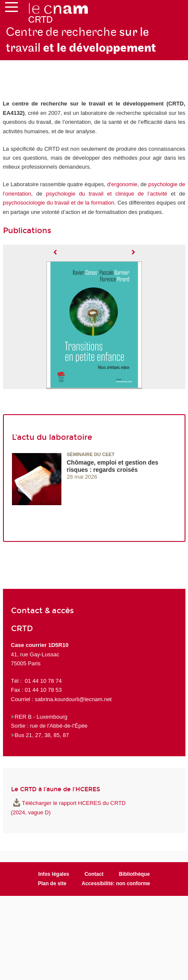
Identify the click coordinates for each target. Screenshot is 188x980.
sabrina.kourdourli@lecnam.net (73, 699)
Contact (94, 874)
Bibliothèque (134, 874)
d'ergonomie (122, 184)
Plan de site (52, 883)
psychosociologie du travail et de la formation (59, 203)
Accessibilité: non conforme (116, 883)
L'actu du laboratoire (52, 437)
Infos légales (54, 874)
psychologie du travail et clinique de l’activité (107, 194)
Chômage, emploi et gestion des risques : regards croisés (113, 466)
